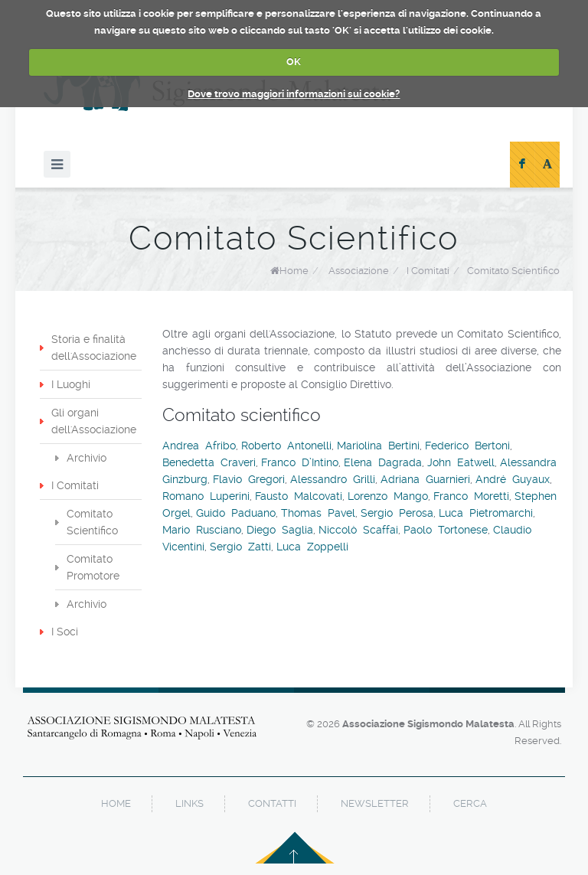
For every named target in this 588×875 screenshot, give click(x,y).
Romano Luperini (206, 496)
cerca (470, 803)
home (116, 803)
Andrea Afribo (199, 446)
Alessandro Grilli (333, 479)
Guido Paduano (236, 513)
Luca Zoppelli (312, 547)
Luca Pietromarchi (486, 513)
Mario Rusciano (202, 530)
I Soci (65, 632)
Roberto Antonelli (286, 446)
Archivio (87, 458)
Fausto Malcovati (299, 496)
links (189, 803)
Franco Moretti (471, 496)
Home (294, 271)
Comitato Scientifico (92, 522)
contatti (272, 803)
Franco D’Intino (300, 462)
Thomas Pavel (318, 513)
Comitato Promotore (93, 567)
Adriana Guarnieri (425, 479)
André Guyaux (513, 479)
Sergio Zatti (240, 547)
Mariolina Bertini (378, 446)
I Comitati (75, 485)
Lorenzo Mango (388, 496)
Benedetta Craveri (209, 462)
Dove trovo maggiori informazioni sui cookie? (294, 94)
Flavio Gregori (249, 479)
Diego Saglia (280, 530)
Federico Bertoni (467, 446)
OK (294, 62)
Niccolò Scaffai (358, 530)
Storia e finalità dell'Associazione (94, 348)
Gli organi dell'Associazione (94, 421)
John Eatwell (461, 462)
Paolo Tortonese (446, 530)
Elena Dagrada (383, 462)
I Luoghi (71, 384)
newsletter (375, 803)
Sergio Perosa (397, 513)
